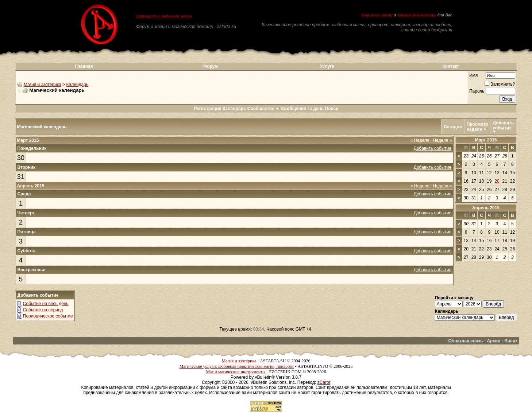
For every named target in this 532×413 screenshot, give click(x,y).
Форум (211, 66)
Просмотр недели (477, 127)
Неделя (420, 140)
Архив (494, 341)
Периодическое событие (48, 316)
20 (497, 181)
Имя (473, 75)
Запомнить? (500, 84)
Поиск (332, 109)
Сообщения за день (302, 109)
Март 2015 (486, 140)
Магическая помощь (417, 15)
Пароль (477, 91)
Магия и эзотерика (43, 85)
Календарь (78, 85)
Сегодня (453, 127)
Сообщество (264, 109)
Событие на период (43, 310)
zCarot (324, 382)
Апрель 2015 (486, 208)
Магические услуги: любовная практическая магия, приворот (237, 366)
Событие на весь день (46, 304)
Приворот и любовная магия (164, 16)
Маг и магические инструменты (236, 372)
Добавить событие (503, 125)
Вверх (511, 341)
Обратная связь (465, 341)
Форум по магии (377, 15)
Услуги (327, 66)
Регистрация (207, 109)
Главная (84, 66)
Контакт (451, 66)
